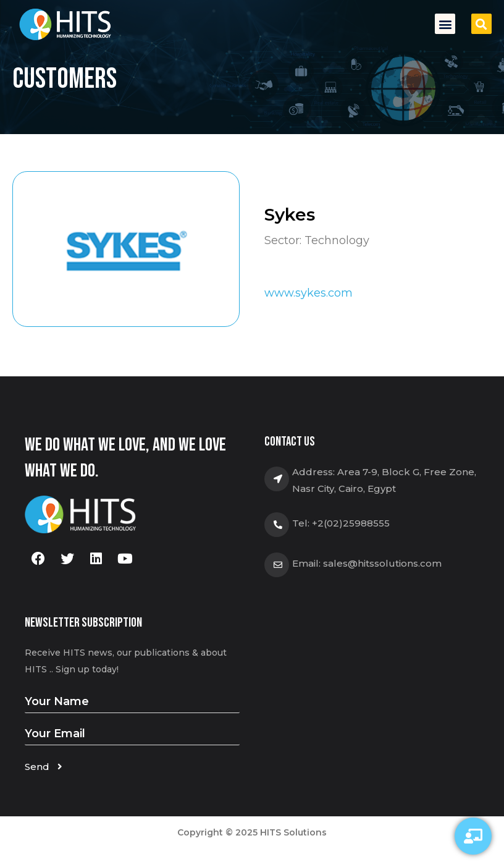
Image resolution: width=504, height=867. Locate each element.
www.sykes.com (309, 293)
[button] (445, 24)
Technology (337, 240)
